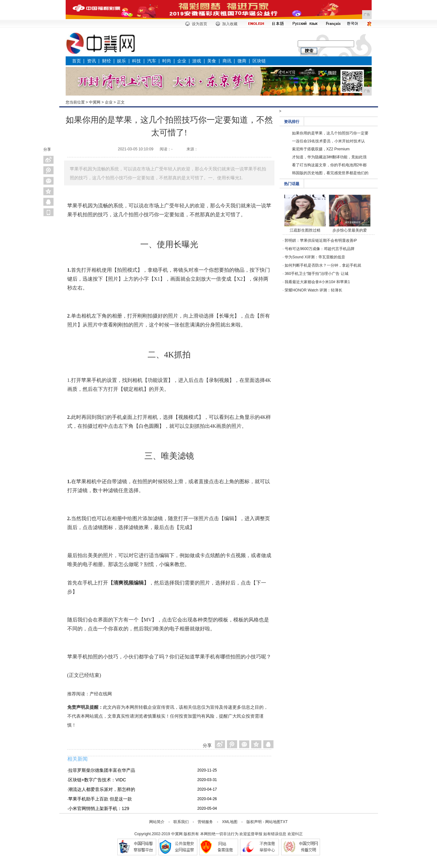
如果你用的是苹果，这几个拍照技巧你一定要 (330, 133)
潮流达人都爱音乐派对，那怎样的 (102, 789)
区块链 (259, 61)
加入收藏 (230, 24)
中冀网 (95, 102)
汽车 (152, 61)
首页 (76, 61)
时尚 (167, 61)
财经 (106, 61)
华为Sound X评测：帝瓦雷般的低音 (315, 257)
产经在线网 (101, 694)
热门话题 (292, 184)
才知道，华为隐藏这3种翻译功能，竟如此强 (329, 157)
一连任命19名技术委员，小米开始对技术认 (328, 141)
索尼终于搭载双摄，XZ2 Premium (321, 149)
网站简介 (157, 822)
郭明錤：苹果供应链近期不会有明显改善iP (321, 240)
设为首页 (200, 24)
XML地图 (230, 822)
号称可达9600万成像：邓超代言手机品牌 (320, 249)
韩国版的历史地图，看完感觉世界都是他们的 (330, 173)
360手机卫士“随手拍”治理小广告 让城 (316, 274)
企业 (182, 61)
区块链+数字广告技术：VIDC (97, 780)
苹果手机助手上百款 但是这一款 (100, 799)
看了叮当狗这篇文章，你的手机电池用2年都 (329, 165)
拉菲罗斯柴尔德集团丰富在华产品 (102, 770)
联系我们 (181, 822)
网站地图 (273, 822)
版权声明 (254, 822)
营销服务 (205, 822)
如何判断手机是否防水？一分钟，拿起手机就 (323, 265)
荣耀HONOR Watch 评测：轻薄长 (313, 290)
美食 (212, 61)
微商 (242, 61)
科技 (136, 61)
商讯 (227, 61)
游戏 (197, 61)
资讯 (91, 61)
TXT (284, 822)
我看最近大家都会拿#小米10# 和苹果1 (317, 282)
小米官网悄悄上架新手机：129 (99, 808)
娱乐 (121, 61)
